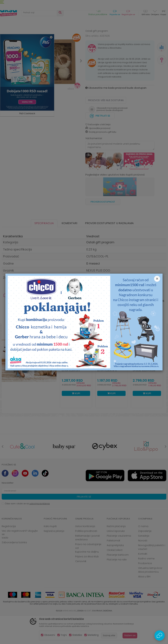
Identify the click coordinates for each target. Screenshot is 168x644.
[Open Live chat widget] (160, 636)
